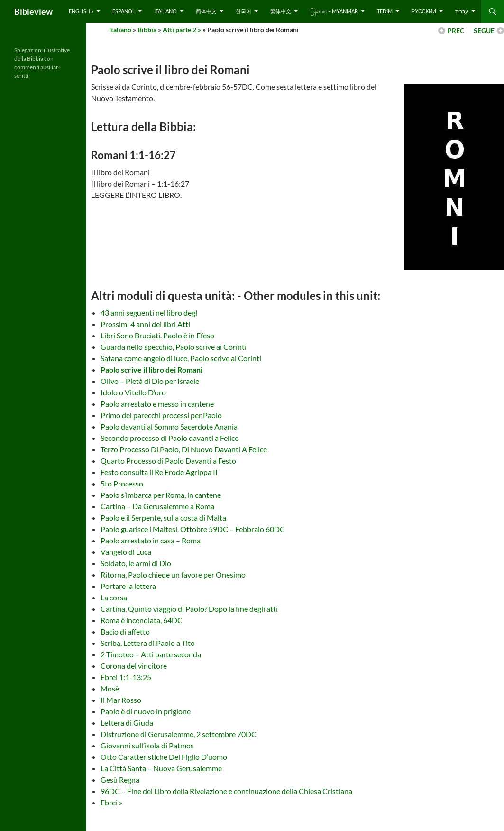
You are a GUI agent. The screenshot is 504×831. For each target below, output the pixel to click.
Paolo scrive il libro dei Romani (151, 369)
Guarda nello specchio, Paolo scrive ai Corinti (174, 347)
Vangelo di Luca (126, 552)
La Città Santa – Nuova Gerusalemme (161, 768)
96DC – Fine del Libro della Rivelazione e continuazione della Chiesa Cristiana (226, 791)
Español (124, 11)
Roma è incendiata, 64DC (142, 620)
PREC (456, 31)
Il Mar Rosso (121, 700)
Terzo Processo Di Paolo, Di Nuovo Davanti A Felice (184, 449)
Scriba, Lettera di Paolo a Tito (148, 643)
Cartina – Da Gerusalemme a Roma (157, 506)
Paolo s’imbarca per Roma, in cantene (161, 495)
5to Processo (122, 483)
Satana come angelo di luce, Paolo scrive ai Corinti (181, 358)
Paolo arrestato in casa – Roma (151, 540)
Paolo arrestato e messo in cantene (157, 404)
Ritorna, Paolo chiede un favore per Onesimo (173, 574)
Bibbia (147, 30)
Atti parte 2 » (182, 30)
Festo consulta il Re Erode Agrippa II (159, 472)
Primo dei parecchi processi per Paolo (161, 415)
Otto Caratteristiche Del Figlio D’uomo (164, 757)
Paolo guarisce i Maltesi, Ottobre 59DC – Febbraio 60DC (193, 529)
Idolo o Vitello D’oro (133, 392)
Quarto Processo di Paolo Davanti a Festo (168, 461)
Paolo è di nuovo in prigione (146, 711)
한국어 (243, 11)
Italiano (165, 11)
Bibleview (33, 11)
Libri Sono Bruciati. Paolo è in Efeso (157, 335)
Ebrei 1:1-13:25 (126, 677)
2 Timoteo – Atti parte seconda (151, 654)
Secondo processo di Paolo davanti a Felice (170, 438)
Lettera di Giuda (127, 723)
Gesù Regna (120, 780)
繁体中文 (281, 11)
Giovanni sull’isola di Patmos (147, 745)
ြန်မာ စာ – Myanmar (334, 11)
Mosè (110, 688)
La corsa (114, 597)
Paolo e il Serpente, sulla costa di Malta (163, 518)
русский (424, 11)
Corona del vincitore (134, 666)
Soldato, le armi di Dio (136, 563)
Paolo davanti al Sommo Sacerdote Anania (169, 426)
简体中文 (206, 11)
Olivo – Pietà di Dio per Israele (150, 381)
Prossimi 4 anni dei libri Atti (145, 324)
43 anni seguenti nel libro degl (149, 313)
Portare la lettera (128, 586)
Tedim (385, 11)
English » (81, 11)
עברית (462, 11)
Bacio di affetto (125, 631)
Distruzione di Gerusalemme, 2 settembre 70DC (179, 734)
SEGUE (484, 31)
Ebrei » (111, 802)
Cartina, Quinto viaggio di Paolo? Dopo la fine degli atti (189, 609)
